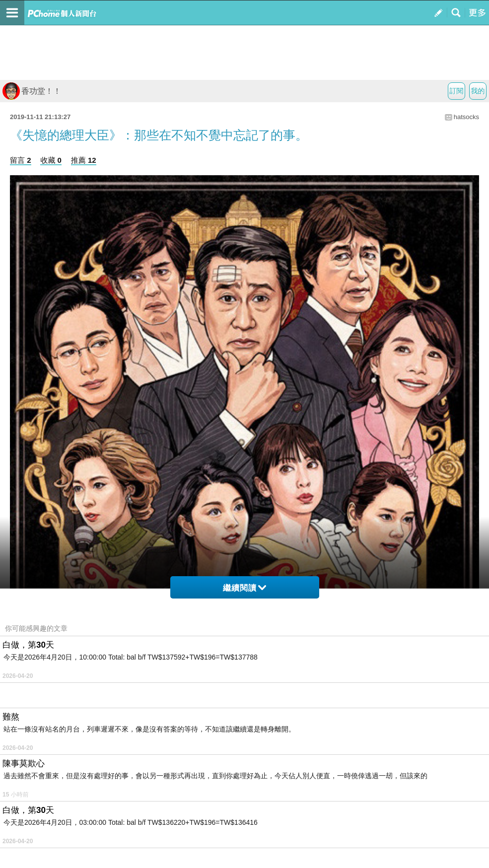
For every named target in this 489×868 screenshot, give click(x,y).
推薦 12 (84, 160)
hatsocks (466, 117)
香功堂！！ (32, 91)
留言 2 (21, 160)
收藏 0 (51, 160)
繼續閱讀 (244, 588)
